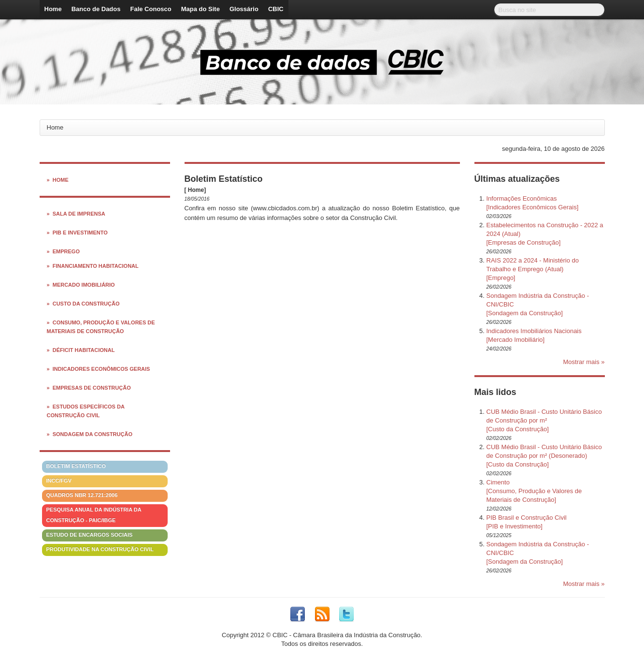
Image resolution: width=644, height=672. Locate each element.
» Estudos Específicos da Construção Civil (86, 411)
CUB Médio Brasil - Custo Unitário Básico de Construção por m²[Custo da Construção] (544, 420)
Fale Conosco (150, 9)
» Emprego (63, 251)
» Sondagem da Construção (90, 434)
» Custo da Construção (83, 304)
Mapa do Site (200, 9)
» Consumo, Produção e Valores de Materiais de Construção (101, 327)
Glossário (244, 9)
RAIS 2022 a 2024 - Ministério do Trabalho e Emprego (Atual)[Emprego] (533, 269)
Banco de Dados (96, 9)
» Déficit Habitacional (81, 350)
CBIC (276, 9)
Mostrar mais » (584, 362)
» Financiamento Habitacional (93, 266)
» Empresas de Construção (89, 388)
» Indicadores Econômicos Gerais (99, 369)
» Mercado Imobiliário (81, 285)
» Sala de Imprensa (76, 214)
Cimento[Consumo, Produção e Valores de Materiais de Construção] (534, 491)
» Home (58, 180)
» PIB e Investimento (77, 233)
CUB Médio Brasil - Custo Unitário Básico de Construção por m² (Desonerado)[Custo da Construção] (544, 456)
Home (53, 9)
